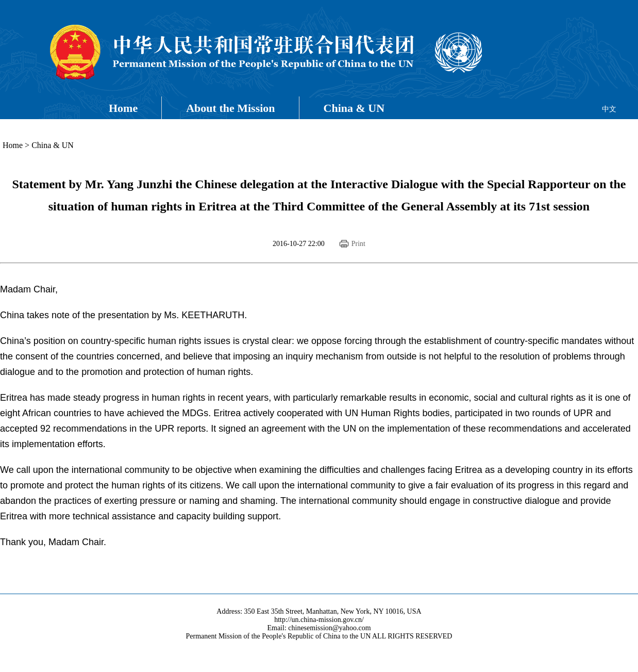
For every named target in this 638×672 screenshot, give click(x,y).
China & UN (354, 108)
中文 (609, 109)
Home (123, 108)
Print (358, 244)
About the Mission (230, 108)
